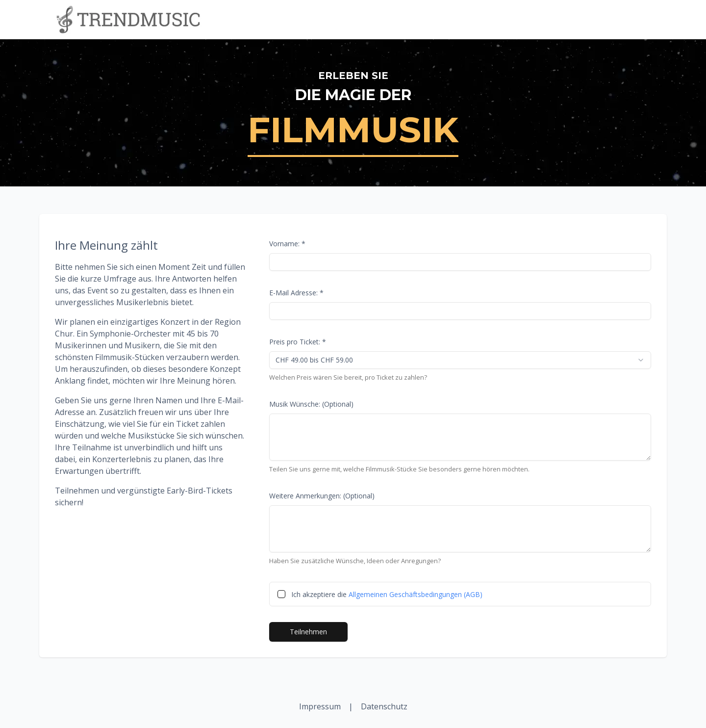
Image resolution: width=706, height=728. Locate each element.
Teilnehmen (308, 632)
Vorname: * (287, 244)
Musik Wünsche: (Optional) (311, 404)
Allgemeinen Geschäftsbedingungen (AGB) (416, 594)
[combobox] (460, 360)
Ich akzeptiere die (387, 594)
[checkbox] (281, 594)
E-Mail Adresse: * (296, 293)
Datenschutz (384, 706)
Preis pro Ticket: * (298, 342)
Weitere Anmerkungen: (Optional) (322, 496)
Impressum (320, 706)
